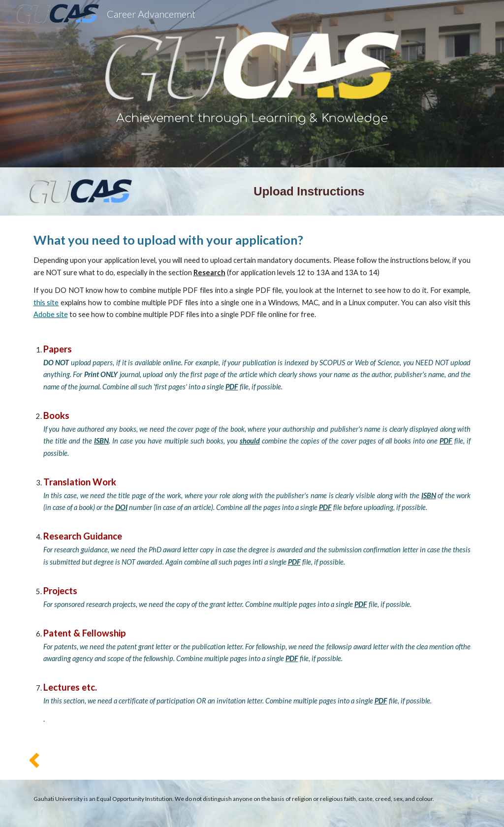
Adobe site (51, 314)
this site (46, 302)
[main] (252, 119)
